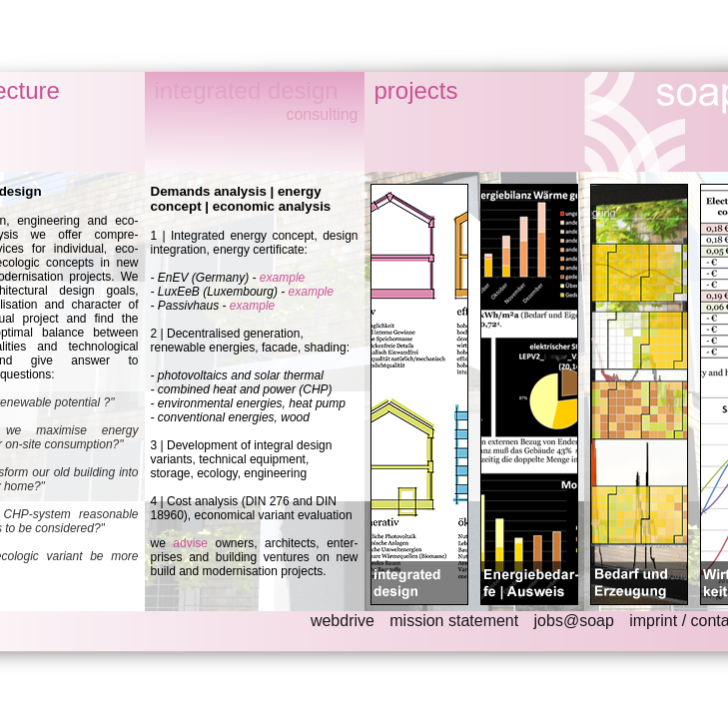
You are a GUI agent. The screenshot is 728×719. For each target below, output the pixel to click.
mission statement (454, 621)
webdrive (343, 621)
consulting (322, 114)
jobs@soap (574, 621)
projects (416, 90)
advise (190, 543)
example (282, 278)
